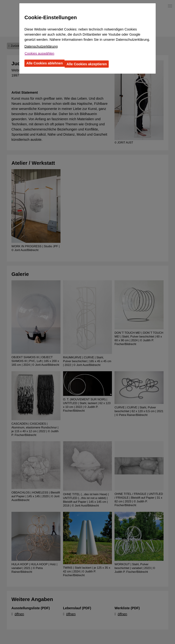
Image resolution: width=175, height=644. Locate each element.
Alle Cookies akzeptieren (87, 64)
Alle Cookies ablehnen (45, 63)
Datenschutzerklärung (41, 46)
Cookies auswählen (39, 53)
